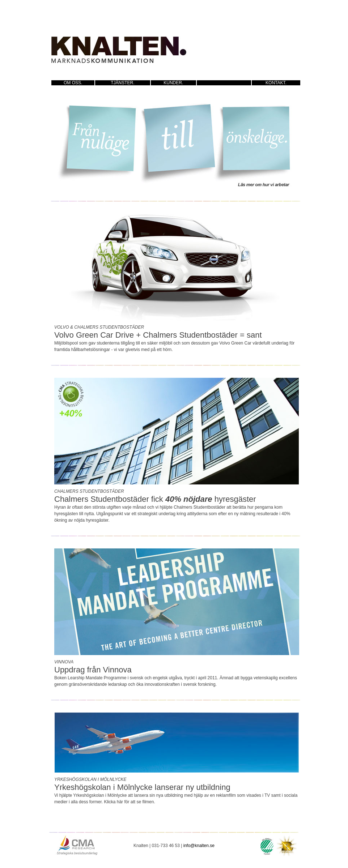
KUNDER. (173, 83)
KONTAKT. (276, 83)
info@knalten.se (199, 846)
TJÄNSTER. (122, 83)
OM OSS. (73, 83)
